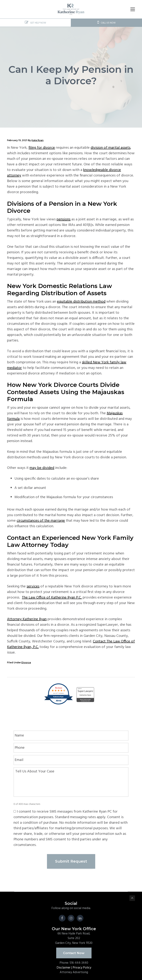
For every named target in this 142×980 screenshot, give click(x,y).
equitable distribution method (81, 302)
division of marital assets (110, 148)
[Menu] (133, 9)
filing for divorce (42, 148)
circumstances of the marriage (41, 521)
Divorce (26, 662)
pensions (64, 219)
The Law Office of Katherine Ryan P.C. (52, 598)
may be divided (42, 468)
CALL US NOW (106, 23)
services (33, 586)
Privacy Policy (82, 966)
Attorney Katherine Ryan (27, 619)
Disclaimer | (65, 966)
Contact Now (74, 951)
